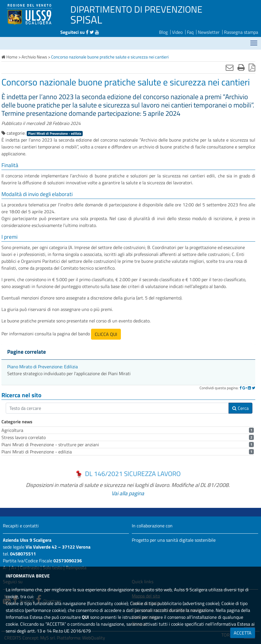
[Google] (245, 388)
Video (177, 32)
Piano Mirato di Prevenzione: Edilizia (42, 367)
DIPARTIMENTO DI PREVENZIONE (136, 9)
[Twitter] (254, 388)
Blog (163, 32)
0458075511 (23, 554)
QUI (85, 617)
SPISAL (86, 19)
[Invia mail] (230, 67)
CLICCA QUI (106, 334)
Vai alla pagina (128, 493)
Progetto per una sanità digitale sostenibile (174, 540)
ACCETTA (243, 633)
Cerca (240, 408)
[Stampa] (241, 67)
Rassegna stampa (241, 32)
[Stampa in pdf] (252, 67)
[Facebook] (240, 388)
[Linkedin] (249, 388)
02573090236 (68, 561)
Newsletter (209, 32)
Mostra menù (254, 41)
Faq (190, 32)
